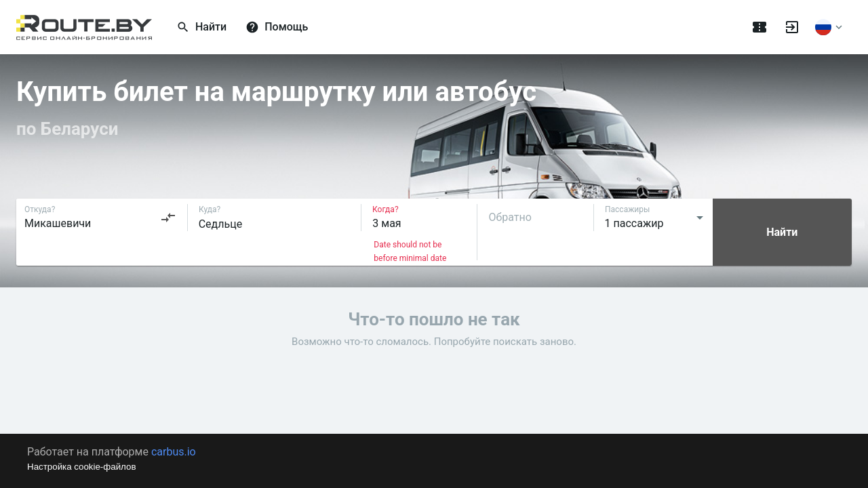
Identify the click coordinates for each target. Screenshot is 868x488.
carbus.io (174, 452)
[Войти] (792, 27)
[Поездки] (759, 27)
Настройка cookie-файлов (82, 467)
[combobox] (100, 218)
